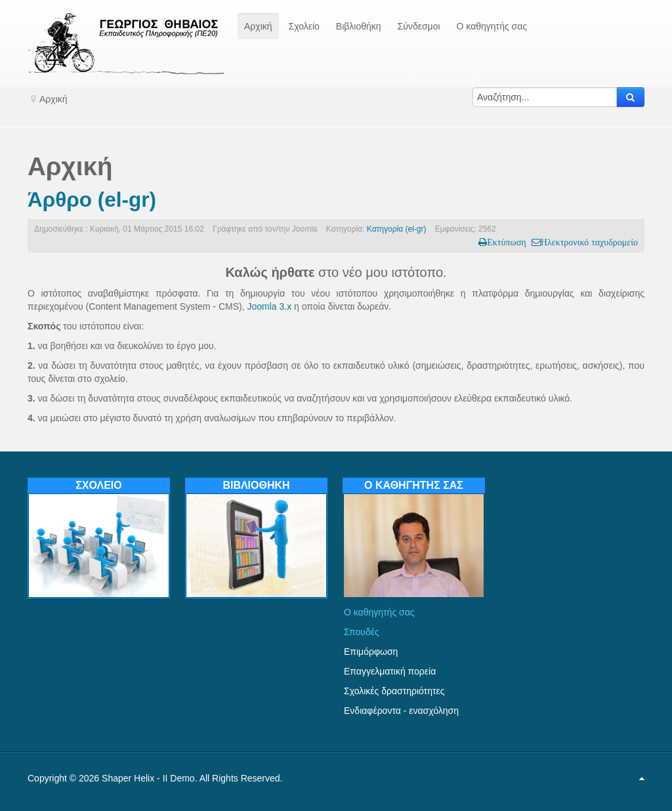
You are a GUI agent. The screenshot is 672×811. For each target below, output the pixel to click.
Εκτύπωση (506, 242)
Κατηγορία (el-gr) (397, 229)
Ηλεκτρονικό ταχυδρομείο (589, 242)
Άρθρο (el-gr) (92, 199)
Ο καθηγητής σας (379, 612)
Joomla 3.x (269, 306)
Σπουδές (362, 632)
